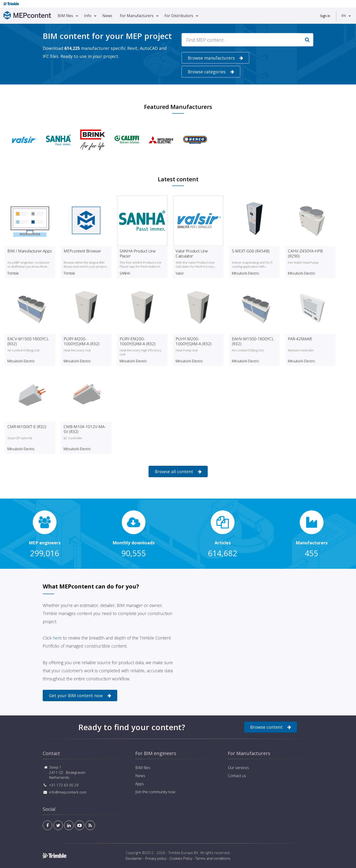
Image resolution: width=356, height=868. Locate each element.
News (107, 16)
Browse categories (211, 72)
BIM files (65, 16)
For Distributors (179, 16)
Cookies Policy (181, 858)
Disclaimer (134, 858)
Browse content (271, 727)
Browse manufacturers (215, 58)
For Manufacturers (137, 16)
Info (88, 16)
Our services (238, 768)
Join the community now (155, 792)
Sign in (325, 16)
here (57, 638)
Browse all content (178, 472)
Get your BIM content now (80, 696)
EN (344, 16)
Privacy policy (156, 858)
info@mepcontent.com (68, 792)
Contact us (237, 776)
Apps (140, 784)
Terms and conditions (213, 858)
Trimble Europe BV (183, 853)
